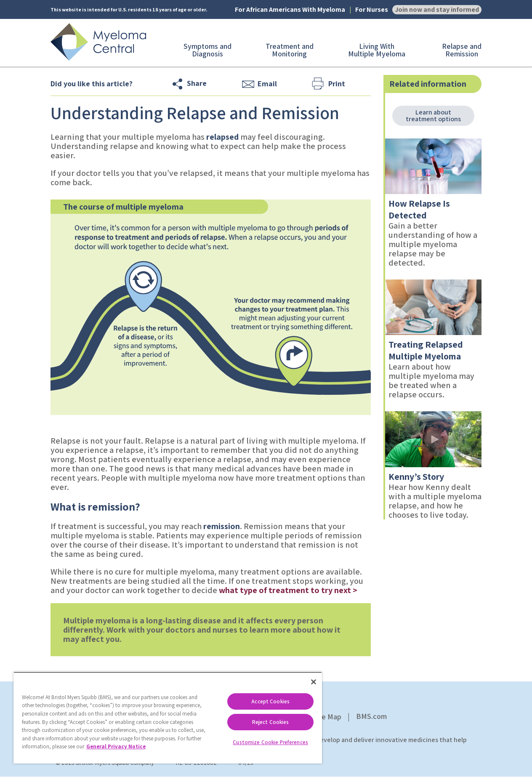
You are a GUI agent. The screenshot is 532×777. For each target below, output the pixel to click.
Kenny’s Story (416, 476)
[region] (168, 718)
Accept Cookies (270, 701)
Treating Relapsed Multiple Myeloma (426, 350)
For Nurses (372, 10)
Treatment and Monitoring (290, 50)
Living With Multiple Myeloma (377, 50)
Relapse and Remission (462, 50)
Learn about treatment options (433, 116)
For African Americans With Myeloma (290, 10)
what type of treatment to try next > (288, 590)
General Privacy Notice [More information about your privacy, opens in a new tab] (116, 746)
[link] (434, 166)
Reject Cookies (271, 722)
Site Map (327, 717)
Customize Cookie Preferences (270, 742)
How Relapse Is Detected (419, 209)
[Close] (314, 682)
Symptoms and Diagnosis (207, 50)
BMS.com (371, 716)
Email (267, 84)
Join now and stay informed (437, 9)
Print (337, 84)
